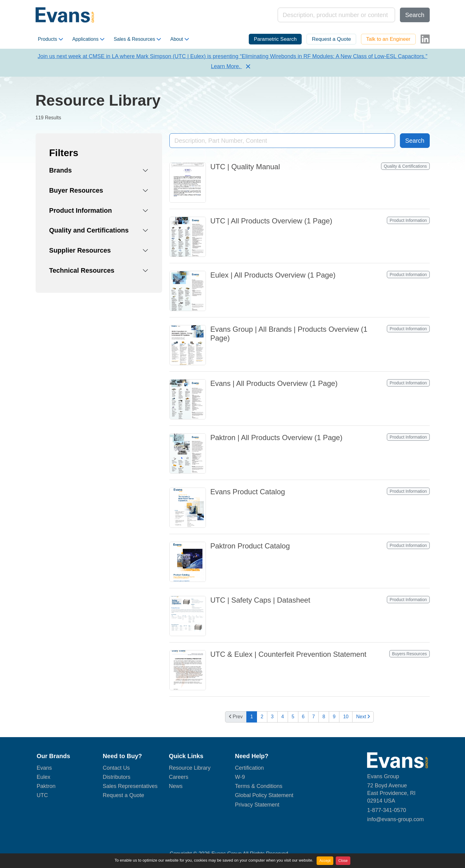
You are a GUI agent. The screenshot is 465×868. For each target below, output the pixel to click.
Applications (88, 39)
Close (343, 861)
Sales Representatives (130, 786)
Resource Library (190, 768)
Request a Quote (331, 39)
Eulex (44, 777)
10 (346, 717)
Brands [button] (61, 170)
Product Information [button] (81, 210)
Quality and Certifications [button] (89, 230)
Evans (44, 768)
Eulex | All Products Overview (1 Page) (273, 275)
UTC (42, 795)
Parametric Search (275, 39)
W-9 (240, 777)
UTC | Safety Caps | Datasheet (260, 600)
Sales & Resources (137, 39)
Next (363, 717)
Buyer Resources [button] (76, 190)
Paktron (46, 786)
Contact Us (116, 768)
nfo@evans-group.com (396, 819)
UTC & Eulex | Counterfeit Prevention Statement (288, 654)
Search (415, 15)
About (180, 39)
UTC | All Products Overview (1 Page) (271, 221)
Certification (249, 768)
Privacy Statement (257, 805)
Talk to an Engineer (388, 39)
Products (50, 39)
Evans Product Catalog (248, 492)
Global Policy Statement (264, 795)
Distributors (117, 777)
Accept (325, 861)
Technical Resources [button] (82, 270)
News (176, 786)
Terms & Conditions (259, 786)
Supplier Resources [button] (80, 250)
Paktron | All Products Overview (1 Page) (276, 437)
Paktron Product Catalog (250, 546)
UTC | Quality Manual (245, 167)
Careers (179, 777)
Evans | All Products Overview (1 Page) (274, 383)
